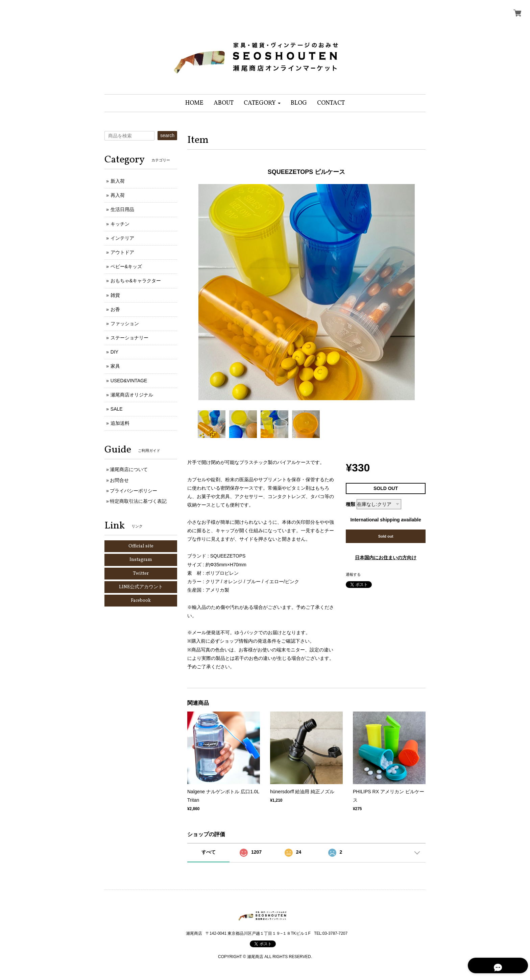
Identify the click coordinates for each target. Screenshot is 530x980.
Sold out (386, 536)
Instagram (141, 560)
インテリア (122, 238)
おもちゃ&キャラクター (136, 281)
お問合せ (119, 480)
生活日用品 (122, 209)
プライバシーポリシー (134, 491)
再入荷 (118, 195)
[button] (262, 103)
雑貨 (115, 295)
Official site (141, 546)
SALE (117, 409)
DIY (114, 352)
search (167, 135)
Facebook (141, 601)
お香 (115, 309)
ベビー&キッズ (126, 266)
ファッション (125, 324)
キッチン (120, 224)
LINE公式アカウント (141, 587)
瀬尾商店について (129, 469)
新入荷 (118, 181)
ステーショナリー (129, 338)
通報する (353, 574)
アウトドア (122, 252)
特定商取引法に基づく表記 (138, 501)
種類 (351, 504)
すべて (209, 852)
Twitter (141, 574)
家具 (115, 366)
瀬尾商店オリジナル (132, 395)
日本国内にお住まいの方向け (386, 558)
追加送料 (120, 423)
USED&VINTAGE (129, 381)
